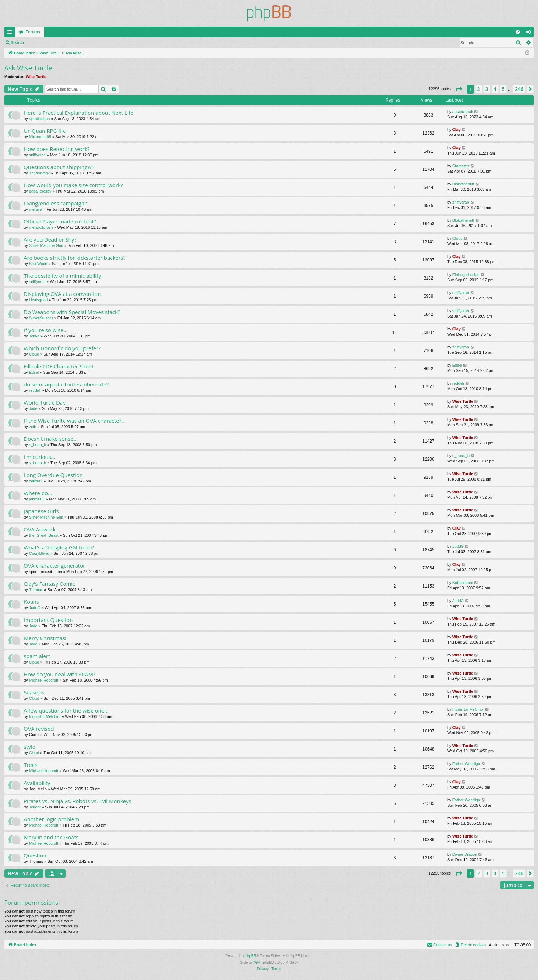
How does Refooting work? (57, 149)
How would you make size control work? (73, 185)
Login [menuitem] (530, 33)
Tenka (34, 336)
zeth (33, 427)
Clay (457, 130)
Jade (33, 408)
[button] (459, 89)
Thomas (36, 590)
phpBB (251, 956)
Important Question (48, 620)
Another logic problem (51, 819)
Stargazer (461, 166)
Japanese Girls (41, 511)
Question (35, 855)
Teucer (35, 807)
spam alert (37, 656)
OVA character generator (54, 565)
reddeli (35, 390)
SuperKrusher (41, 318)
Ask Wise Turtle (28, 68)
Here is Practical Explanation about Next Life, (79, 113)
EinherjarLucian (466, 275)
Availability (37, 783)
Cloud (458, 238)
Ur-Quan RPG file (45, 131)
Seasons (34, 692)
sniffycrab (37, 155)
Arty (257, 962)
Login (40, 43)
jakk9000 (37, 499)
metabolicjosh (41, 227)
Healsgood (39, 300)
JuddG (458, 546)
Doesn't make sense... (51, 439)
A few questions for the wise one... (66, 710)
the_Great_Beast (44, 535)
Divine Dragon (465, 854)
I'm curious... (40, 457)
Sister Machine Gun (46, 245)
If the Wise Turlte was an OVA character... (75, 421)
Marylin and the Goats (51, 837)
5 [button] (503, 89)
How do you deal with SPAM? (60, 674)
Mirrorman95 (40, 137)
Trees (31, 765)
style (29, 747)
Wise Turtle (36, 77)
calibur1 (36, 481)
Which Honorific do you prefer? (62, 348)
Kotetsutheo (463, 583)
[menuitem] (518, 32)
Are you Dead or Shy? (50, 239)
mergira (36, 209)
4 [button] (495, 89)
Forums (33, 32)
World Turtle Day (45, 402)
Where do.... (39, 493)
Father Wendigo (466, 764)
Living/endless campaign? (55, 203)
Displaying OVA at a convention (62, 294)
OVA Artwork (40, 529)
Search (17, 43)
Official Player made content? (60, 221)
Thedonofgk (39, 173)
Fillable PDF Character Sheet (59, 366)
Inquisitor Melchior (45, 716)
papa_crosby (40, 191)
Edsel (34, 372)
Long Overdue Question (53, 475)
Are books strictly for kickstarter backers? (75, 258)
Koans (31, 602)
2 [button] (479, 89)
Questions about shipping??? (59, 167)
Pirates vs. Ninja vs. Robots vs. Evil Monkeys (78, 801)
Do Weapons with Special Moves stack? (72, 312)
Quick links (11, 33)
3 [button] (487, 89)
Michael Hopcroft (44, 680)
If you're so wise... (46, 330)
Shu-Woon (38, 264)
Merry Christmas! (45, 638)
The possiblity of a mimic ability (62, 276)
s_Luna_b (38, 445)
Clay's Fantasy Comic (49, 584)
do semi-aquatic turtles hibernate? (66, 384)
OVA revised (39, 729)
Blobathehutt (463, 184)
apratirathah (40, 119)
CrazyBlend (39, 553)
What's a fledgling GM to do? (59, 547)
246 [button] (519, 89)
